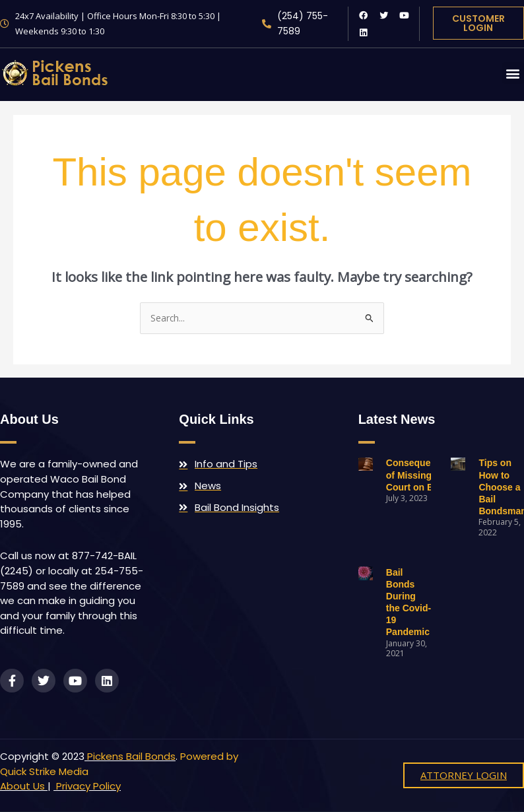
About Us (22, 786)
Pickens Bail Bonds (131, 756)
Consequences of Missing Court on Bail (419, 475)
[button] (513, 73)
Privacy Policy (87, 786)
